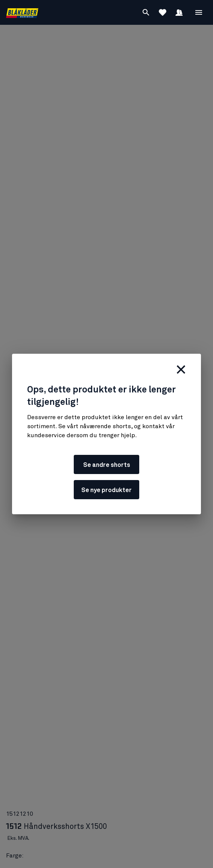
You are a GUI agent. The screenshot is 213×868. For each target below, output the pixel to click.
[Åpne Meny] (199, 12)
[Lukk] (181, 370)
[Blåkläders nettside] (22, 13)
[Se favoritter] (163, 12)
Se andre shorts (107, 465)
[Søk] (146, 12)
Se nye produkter (106, 490)
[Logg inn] (179, 12)
